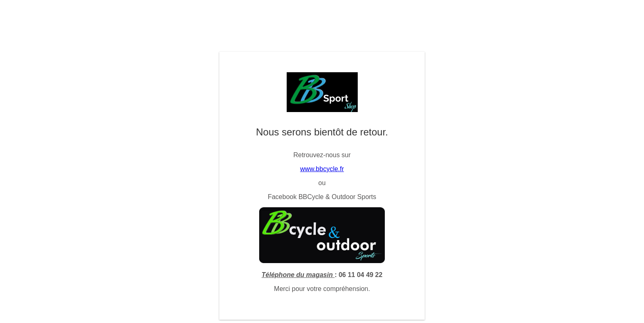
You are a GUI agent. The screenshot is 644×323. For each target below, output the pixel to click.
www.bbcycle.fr (322, 169)
